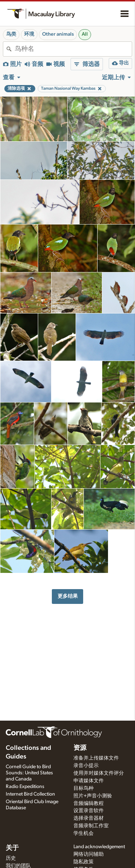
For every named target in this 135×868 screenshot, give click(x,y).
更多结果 (68, 596)
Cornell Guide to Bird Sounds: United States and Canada (29, 773)
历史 (11, 858)
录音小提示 (86, 766)
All (85, 34)
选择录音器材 (89, 818)
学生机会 (84, 833)
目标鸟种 (84, 788)
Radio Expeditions (25, 787)
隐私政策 (84, 862)
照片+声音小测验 (93, 796)
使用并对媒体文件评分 (99, 773)
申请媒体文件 (89, 781)
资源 (80, 748)
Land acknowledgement (99, 847)
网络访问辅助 (89, 854)
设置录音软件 (89, 811)
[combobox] (73, 49)
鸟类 (11, 34)
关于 (12, 848)
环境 (29, 34)
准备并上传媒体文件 (96, 758)
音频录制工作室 (91, 826)
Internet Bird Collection (30, 794)
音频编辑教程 (89, 804)
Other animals (58, 34)
